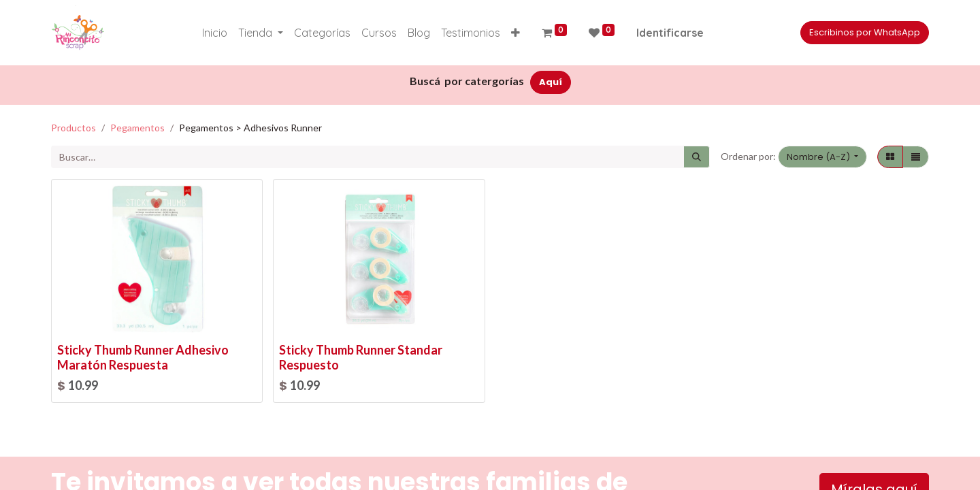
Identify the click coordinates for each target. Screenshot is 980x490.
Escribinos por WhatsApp (865, 32)
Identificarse (670, 33)
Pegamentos (137, 128)
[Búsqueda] (697, 157)
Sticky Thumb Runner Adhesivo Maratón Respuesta (143, 357)
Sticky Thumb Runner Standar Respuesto (361, 357)
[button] (516, 33)
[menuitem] (215, 33)
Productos (73, 128)
